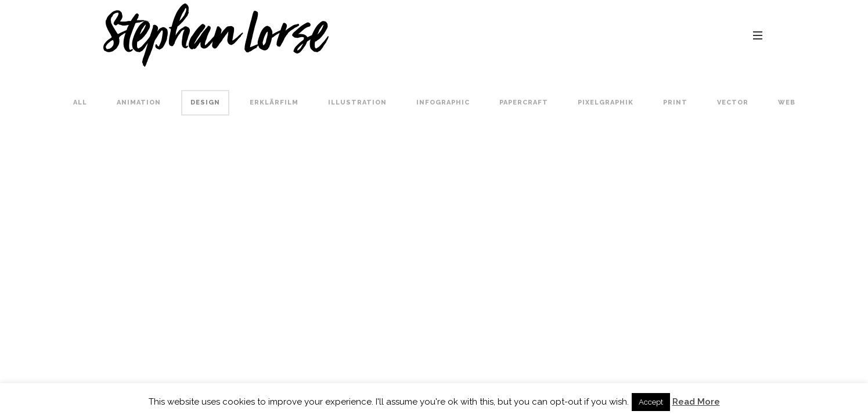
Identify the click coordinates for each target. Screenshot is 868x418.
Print (675, 102)
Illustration (357, 102)
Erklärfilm (274, 102)
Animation (139, 102)
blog (698, 35)
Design (205, 102)
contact (746, 35)
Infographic (443, 102)
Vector (733, 102)
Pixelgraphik (606, 102)
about (655, 35)
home (498, 35)
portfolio (551, 35)
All (80, 102)
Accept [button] (651, 402)
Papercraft (524, 102)
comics (608, 35)
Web (787, 102)
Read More (696, 402)
